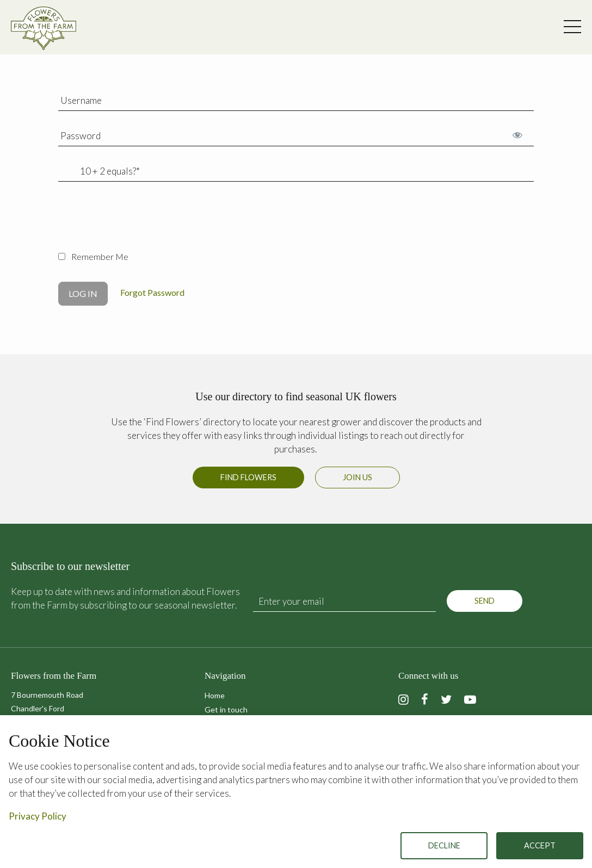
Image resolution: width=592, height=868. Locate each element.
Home (215, 695)
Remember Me (93, 256)
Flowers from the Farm (44, 28)
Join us (357, 477)
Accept (540, 845)
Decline (444, 845)
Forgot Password (152, 292)
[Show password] (517, 135)
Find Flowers (248, 477)
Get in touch (226, 709)
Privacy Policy (38, 816)
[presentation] (141, 222)
